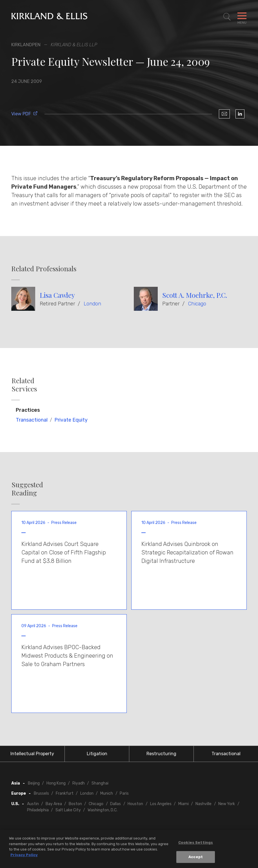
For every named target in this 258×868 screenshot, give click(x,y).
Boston (75, 804)
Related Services (24, 385)
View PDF (25, 114)
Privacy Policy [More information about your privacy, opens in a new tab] (24, 856)
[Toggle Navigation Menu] (242, 17)
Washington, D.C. (103, 810)
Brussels (41, 793)
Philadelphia (38, 810)
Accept (196, 859)
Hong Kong (56, 783)
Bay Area (54, 804)
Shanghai (100, 783)
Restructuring (161, 754)
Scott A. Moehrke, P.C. (195, 295)
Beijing (34, 783)
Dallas (115, 804)
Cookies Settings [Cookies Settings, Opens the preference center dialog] (196, 844)
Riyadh (79, 783)
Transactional (32, 420)
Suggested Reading (27, 489)
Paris (124, 793)
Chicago (197, 304)
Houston (135, 804)
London (92, 304)
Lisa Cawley (57, 295)
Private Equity (71, 420)
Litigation (97, 754)
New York (227, 804)
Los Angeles (161, 804)
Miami (184, 804)
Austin (33, 804)
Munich (107, 793)
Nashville (203, 804)
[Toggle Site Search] (227, 17)
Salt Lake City (68, 810)
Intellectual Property (32, 754)
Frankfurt (65, 793)
